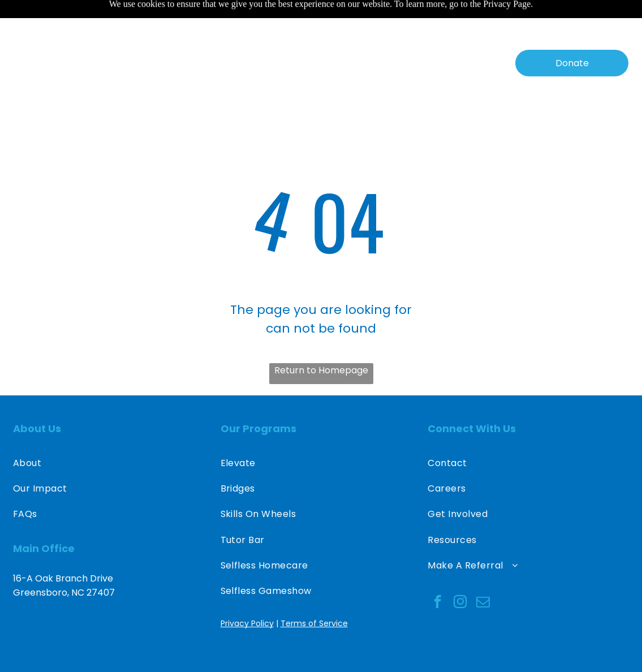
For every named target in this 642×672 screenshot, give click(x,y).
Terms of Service (314, 595)
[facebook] (438, 575)
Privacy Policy (247, 595)
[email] (483, 575)
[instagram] (460, 575)
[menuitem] (151, 35)
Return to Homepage (321, 342)
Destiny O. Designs (579, 650)
